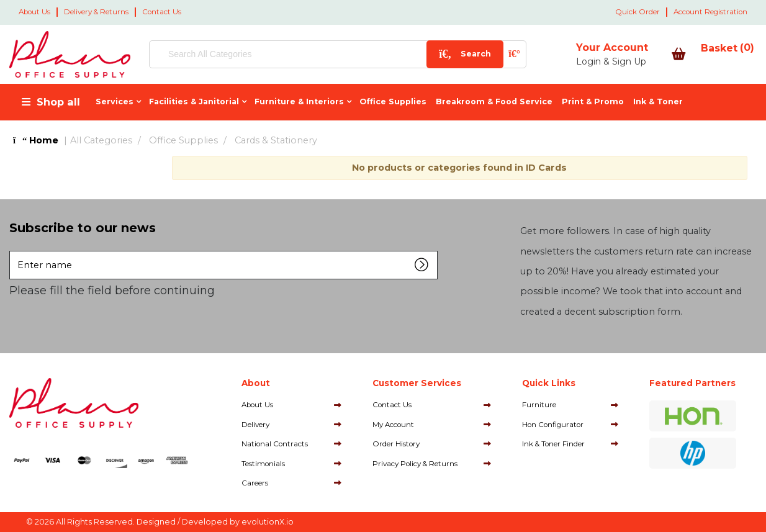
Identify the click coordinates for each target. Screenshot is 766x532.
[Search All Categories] (317, 54)
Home (36, 140)
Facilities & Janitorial (194, 101)
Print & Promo (593, 101)
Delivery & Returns (96, 12)
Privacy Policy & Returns (415, 464)
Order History (396, 444)
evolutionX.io (268, 522)
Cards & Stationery (276, 140)
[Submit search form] (424, 54)
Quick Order (638, 12)
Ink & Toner (658, 101)
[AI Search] (473, 54)
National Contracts (275, 444)
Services (115, 101)
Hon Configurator (553, 425)
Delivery (255, 425)
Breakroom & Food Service (494, 101)
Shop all (58, 102)
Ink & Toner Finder (553, 444)
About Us (34, 12)
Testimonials (263, 464)
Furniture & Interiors (299, 101)
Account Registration (710, 12)
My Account (393, 425)
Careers (255, 483)
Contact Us (162, 12)
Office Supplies (393, 101)
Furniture (539, 405)
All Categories (101, 140)
